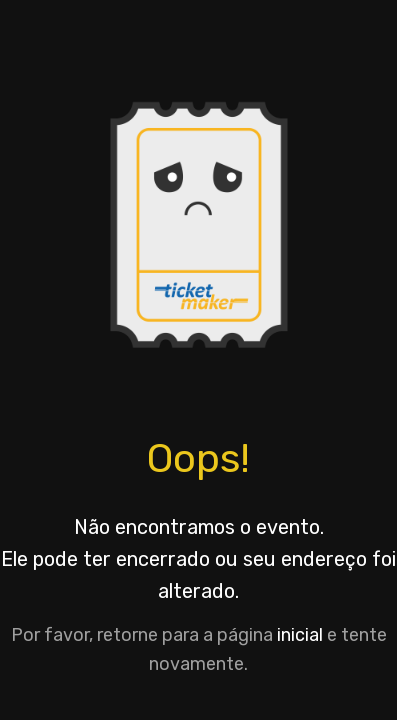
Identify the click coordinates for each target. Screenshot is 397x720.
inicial (300, 634)
